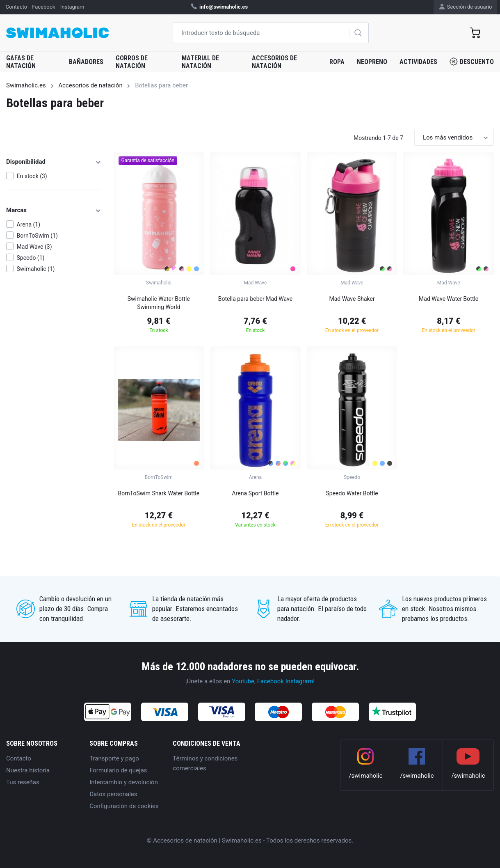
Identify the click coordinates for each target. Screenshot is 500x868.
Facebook (271, 681)
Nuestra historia (28, 770)
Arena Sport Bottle (255, 493)
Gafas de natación (21, 62)
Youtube (243, 681)
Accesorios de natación (274, 62)
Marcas (54, 210)
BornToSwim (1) (37, 236)
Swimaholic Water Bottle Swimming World (159, 303)
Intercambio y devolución (124, 782)
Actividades (418, 62)
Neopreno (372, 62)
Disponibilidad (54, 162)
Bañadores (86, 62)
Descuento (472, 62)
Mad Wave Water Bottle (449, 299)
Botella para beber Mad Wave (255, 299)
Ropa (337, 62)
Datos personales (113, 794)
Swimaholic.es (26, 85)
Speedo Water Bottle (352, 493)
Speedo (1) (31, 258)
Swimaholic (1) (36, 269)
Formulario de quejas (118, 770)
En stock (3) (32, 176)
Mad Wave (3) (34, 247)
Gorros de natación (132, 62)
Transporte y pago (114, 758)
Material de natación (200, 62)
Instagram (299, 681)
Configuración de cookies (124, 806)
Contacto (19, 758)
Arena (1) (29, 224)
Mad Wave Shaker (352, 299)
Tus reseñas (23, 782)
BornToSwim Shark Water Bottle (159, 493)
